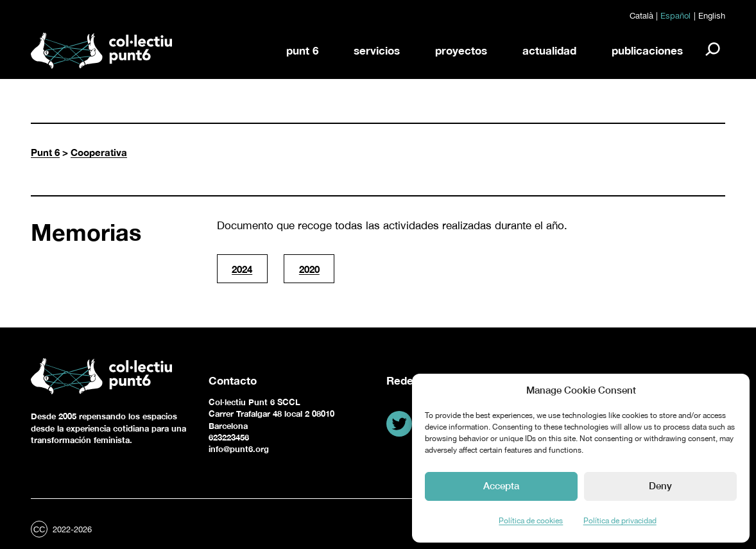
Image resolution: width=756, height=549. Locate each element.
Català (641, 16)
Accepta (501, 485)
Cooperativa (99, 152)
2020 (309, 269)
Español (675, 16)
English (712, 16)
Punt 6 (45, 152)
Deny (660, 485)
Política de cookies (531, 521)
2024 (242, 269)
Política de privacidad (620, 521)
